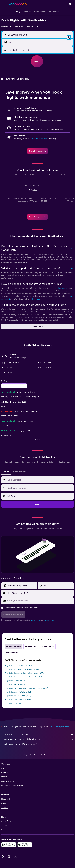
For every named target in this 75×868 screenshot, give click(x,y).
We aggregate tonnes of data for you (39, 739)
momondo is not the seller (39, 735)
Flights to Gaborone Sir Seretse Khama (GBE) (24, 673)
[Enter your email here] (40, 601)
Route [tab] (6, 472)
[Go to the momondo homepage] (18, 4)
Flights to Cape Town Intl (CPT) (18, 666)
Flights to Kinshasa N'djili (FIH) (18, 700)
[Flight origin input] (40, 35)
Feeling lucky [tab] (12, 653)
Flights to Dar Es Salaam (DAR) (18, 696)
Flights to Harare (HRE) (15, 684)
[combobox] (6, 27)
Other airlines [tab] (48, 646)
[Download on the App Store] (25, 845)
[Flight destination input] (40, 42)
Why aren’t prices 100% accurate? (39, 744)
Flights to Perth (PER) (14, 703)
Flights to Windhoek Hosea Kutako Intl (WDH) (25, 677)
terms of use (36, 620)
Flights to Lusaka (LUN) (15, 681)
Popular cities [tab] (31, 646)
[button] (5, 4)
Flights (27, 755)
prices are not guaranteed (59, 727)
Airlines (35, 755)
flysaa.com (36, 299)
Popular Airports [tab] (13, 646)
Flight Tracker (62, 288)
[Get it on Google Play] (9, 845)
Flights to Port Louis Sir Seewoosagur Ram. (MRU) (27, 688)
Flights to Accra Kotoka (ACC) (18, 692)
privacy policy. (49, 620)
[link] (37, 151)
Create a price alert (39, 139)
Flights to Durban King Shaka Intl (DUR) (22, 669)
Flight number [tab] (19, 472)
